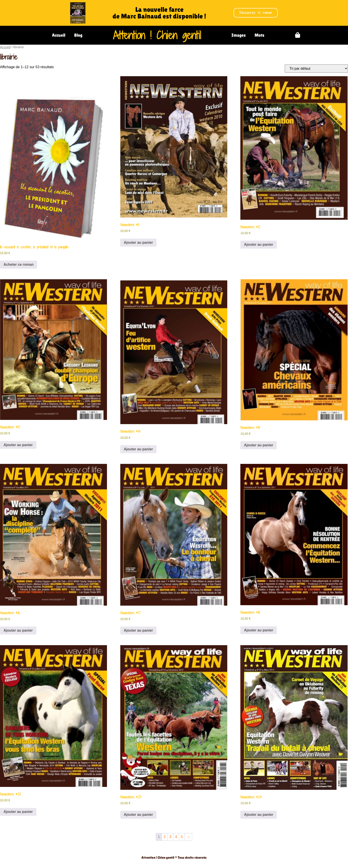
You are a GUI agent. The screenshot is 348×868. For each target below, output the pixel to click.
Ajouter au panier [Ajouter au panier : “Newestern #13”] (18, 445)
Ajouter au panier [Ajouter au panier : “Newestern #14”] (138, 449)
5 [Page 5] (182, 837)
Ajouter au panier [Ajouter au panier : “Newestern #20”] (18, 812)
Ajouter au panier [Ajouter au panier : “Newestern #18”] (259, 630)
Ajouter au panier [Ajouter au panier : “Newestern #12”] (259, 244)
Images (239, 35)
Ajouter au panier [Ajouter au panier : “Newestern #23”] (138, 815)
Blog (78, 35)
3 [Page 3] (170, 837)
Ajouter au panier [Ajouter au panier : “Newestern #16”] (18, 630)
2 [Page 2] (165, 837)
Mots (259, 35)
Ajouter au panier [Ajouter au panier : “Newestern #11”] (138, 242)
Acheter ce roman (19, 264)
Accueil (59, 35)
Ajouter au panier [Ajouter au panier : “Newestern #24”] (259, 815)
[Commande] (316, 69)
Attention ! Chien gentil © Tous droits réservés (174, 857)
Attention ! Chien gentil (157, 35)
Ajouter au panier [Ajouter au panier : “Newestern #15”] (259, 445)
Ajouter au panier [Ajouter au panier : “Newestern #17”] (138, 630)
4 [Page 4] (176, 837)
